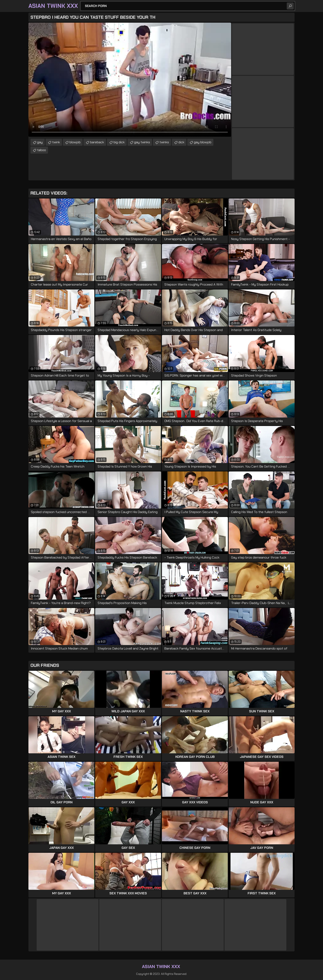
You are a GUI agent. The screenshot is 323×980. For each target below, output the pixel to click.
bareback (97, 142)
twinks (164, 142)
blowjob (75, 142)
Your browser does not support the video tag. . (130, 80)
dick (181, 142)
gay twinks (142, 142)
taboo (42, 150)
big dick (119, 142)
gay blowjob (203, 142)
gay (40, 142)
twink (56, 142)
